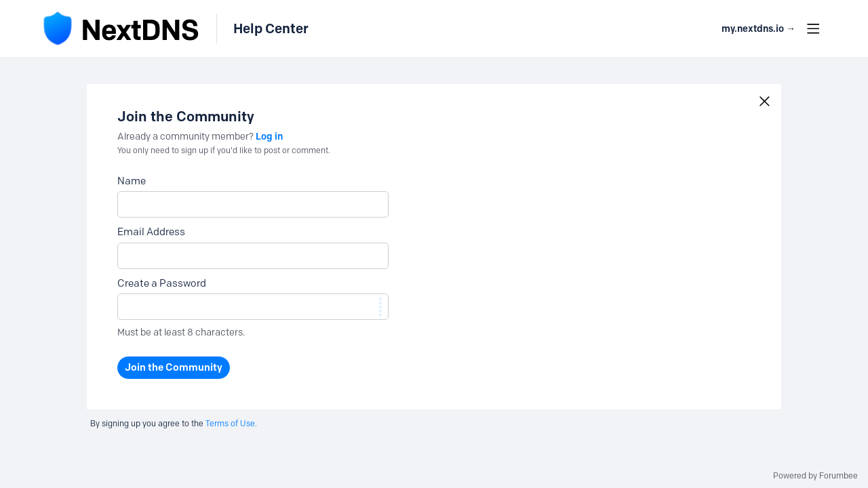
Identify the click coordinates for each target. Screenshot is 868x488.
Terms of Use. (231, 423)
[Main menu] (813, 28)
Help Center (271, 28)
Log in (269, 136)
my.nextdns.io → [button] (758, 29)
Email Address (151, 232)
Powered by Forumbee (815, 476)
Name (132, 181)
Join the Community (174, 367)
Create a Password (162, 283)
